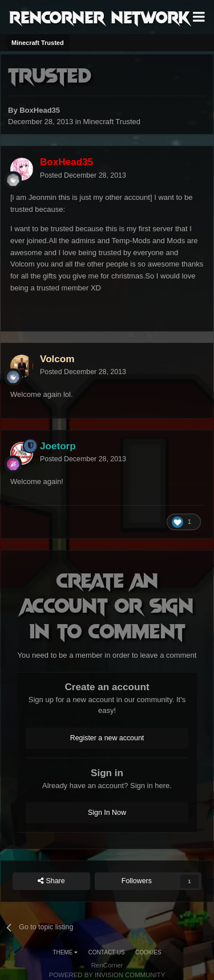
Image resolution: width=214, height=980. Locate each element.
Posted (83, 175)
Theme (65, 952)
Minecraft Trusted (112, 122)
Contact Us (107, 952)
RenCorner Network (100, 17)
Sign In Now (107, 813)
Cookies (148, 952)
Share (51, 881)
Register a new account (107, 738)
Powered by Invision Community (107, 975)
